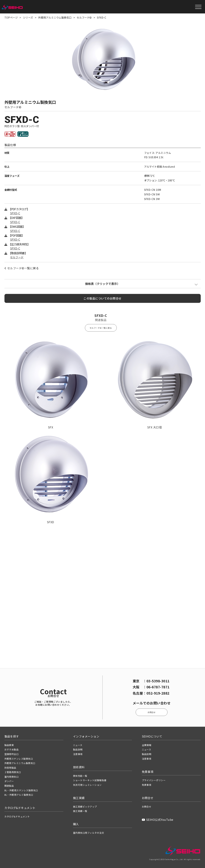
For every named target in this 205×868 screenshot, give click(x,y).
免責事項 (147, 785)
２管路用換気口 (13, 772)
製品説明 (78, 749)
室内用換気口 (12, 777)
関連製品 (9, 786)
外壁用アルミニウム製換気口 (55, 17)
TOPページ (11, 17)
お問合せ (152, 712)
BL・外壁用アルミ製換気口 (19, 795)
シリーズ (28, 17)
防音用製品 (10, 768)
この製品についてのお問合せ (102, 298)
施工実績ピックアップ (85, 807)
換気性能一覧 (80, 776)
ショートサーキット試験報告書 (90, 780)
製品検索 (9, 745)
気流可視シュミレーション (87, 785)
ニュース (78, 745)
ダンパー (9, 781)
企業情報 (147, 745)
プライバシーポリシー (154, 780)
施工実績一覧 (80, 811)
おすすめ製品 (12, 749)
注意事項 (78, 754)
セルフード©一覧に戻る (22, 268)
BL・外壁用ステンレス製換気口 (21, 790)
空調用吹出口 (12, 754)
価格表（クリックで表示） (103, 284)
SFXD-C (15, 213)
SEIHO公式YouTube (158, 820)
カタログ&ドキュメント (17, 816)
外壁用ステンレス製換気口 (19, 759)
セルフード (17, 257)
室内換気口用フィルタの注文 (89, 833)
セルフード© (84, 17)
